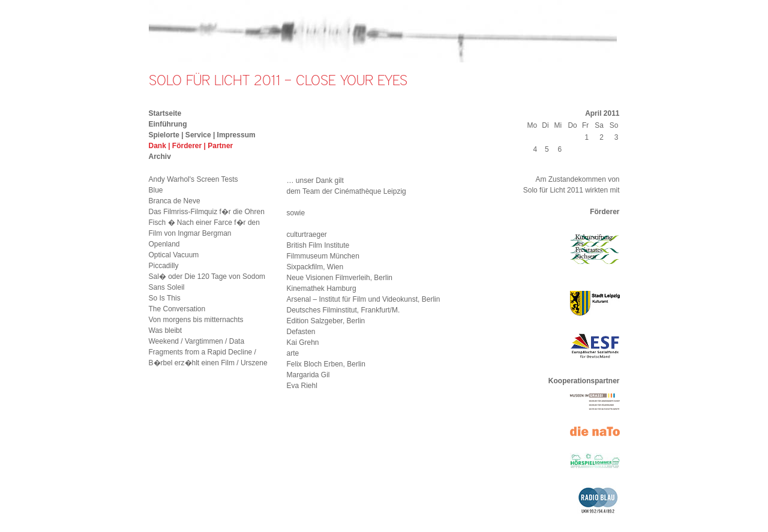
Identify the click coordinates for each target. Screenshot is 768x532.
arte (293, 353)
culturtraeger (307, 235)
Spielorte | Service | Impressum (202, 135)
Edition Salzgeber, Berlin (326, 321)
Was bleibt (166, 330)
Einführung (168, 124)
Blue (156, 190)
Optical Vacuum (174, 255)
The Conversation (177, 309)
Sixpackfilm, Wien (315, 267)
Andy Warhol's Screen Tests (193, 179)
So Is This (165, 298)
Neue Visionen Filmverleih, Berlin (340, 278)
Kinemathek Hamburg (322, 288)
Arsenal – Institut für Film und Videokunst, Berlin (364, 299)
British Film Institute (318, 245)
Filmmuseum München (323, 256)
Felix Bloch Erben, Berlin (326, 364)
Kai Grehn (303, 342)
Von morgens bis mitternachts (196, 320)
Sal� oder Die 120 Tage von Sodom (207, 276)
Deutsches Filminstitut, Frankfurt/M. (343, 310)
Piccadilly (164, 266)
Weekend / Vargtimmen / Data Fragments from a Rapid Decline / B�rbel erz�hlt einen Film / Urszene (208, 352)
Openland (164, 244)
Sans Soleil (167, 287)
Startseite (165, 113)
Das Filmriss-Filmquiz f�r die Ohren (207, 212)
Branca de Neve (175, 201)
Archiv (160, 157)
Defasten (301, 332)
